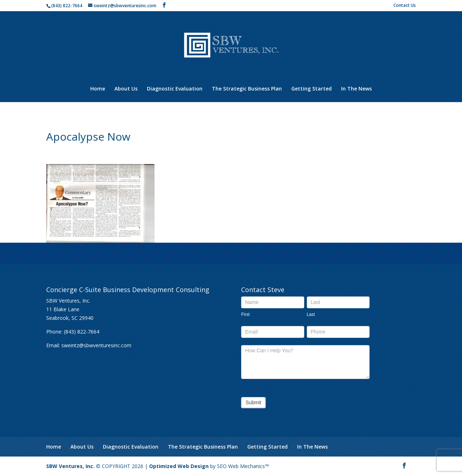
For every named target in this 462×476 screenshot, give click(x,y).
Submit (253, 402)
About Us (126, 89)
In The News (356, 89)
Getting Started (311, 89)
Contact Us (405, 6)
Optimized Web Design (179, 466)
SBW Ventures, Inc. (70, 466)
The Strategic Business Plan (247, 89)
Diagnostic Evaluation (175, 89)
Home (98, 89)
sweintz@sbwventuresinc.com (96, 345)
